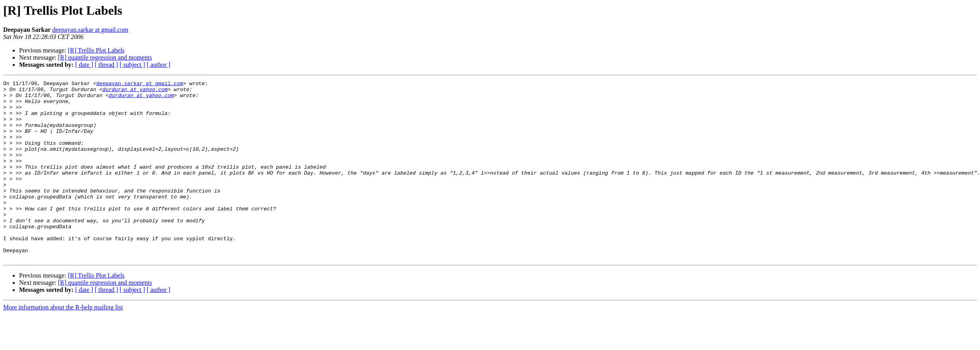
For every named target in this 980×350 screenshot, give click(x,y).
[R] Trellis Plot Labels (96, 50)
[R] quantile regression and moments (105, 57)
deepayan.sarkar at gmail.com (90, 30)
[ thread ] (106, 65)
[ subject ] (132, 65)
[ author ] (159, 65)
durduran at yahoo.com (135, 91)
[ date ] (84, 65)
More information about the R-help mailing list (63, 343)
